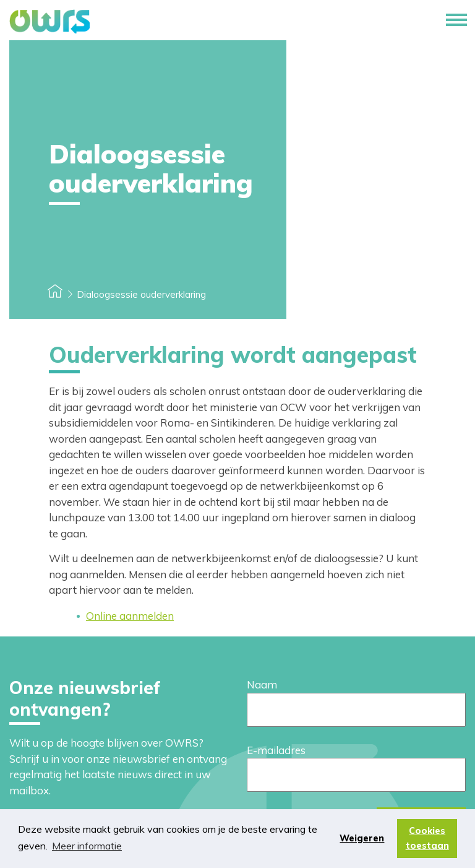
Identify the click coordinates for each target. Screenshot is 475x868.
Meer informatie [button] (87, 846)
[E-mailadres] (356, 775)
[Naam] (356, 710)
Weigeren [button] (362, 838)
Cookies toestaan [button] (427, 838)
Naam (262, 684)
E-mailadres (276, 750)
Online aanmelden (130, 616)
